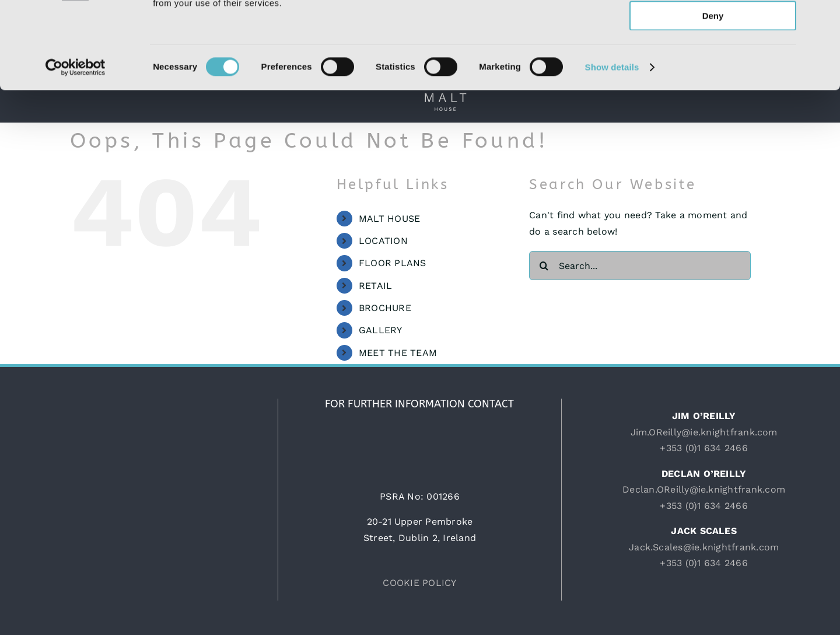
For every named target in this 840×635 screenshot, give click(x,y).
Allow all (713, 29)
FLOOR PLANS (393, 263)
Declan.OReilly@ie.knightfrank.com (704, 489)
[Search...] (640, 266)
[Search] (544, 266)
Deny (713, 97)
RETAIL (375, 286)
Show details (612, 149)
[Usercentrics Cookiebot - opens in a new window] (76, 149)
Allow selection (713, 63)
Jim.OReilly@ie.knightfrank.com (704, 432)
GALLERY (381, 330)
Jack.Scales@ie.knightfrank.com (704, 547)
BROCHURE (385, 308)
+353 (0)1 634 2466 (703, 448)
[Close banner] (822, 18)
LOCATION (383, 241)
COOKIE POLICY (419, 583)
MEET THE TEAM (398, 353)
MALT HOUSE (389, 219)
